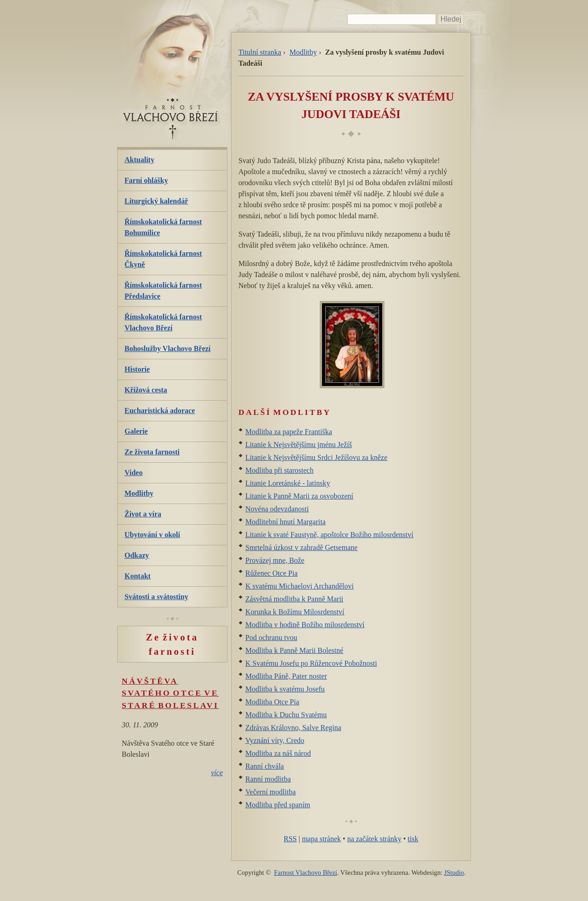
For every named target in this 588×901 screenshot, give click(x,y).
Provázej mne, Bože (275, 560)
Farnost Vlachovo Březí (306, 873)
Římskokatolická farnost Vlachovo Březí (163, 322)
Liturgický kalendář (156, 201)
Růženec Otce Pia (271, 573)
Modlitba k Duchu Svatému (286, 715)
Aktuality (139, 160)
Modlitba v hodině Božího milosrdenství (305, 625)
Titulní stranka (260, 52)
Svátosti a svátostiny (156, 597)
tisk (413, 839)
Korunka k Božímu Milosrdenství (295, 612)
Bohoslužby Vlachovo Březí (167, 348)
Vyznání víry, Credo (275, 740)
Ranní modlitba (268, 779)
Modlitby (303, 52)
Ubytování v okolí (152, 535)
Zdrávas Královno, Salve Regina (293, 728)
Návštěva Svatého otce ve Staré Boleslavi (170, 693)
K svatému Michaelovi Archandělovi (300, 586)
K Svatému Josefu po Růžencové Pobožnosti (311, 663)
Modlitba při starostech (279, 470)
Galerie (136, 431)
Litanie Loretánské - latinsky (288, 483)
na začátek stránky (374, 839)
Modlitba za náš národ (278, 753)
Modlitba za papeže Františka (289, 432)
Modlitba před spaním (278, 805)
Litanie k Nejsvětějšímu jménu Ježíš (299, 445)
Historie (137, 369)
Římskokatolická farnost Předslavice (163, 291)
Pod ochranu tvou (271, 637)
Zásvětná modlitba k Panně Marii (294, 599)
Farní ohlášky (146, 180)
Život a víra (143, 514)
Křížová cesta (146, 390)
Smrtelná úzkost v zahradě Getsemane (301, 547)
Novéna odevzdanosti (277, 509)
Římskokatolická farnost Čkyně (163, 259)
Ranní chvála (265, 766)
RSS (290, 839)
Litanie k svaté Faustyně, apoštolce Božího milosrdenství (329, 535)
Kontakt (138, 576)
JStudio (454, 873)
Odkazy (137, 555)
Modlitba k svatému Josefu (285, 689)
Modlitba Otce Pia (272, 702)
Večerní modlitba (271, 792)
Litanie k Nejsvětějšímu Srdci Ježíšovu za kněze (316, 457)
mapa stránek (321, 839)
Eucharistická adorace (160, 411)
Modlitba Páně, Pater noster (286, 676)
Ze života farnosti (152, 452)
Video (133, 473)
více (217, 773)
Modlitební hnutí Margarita (286, 522)
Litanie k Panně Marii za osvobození (299, 496)
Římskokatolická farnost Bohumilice (163, 227)
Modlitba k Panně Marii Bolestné (294, 650)
